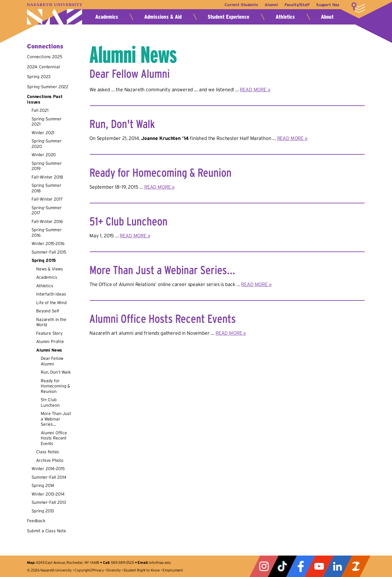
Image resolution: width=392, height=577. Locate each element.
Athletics (285, 17)
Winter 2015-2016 (48, 243)
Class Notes (48, 452)
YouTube (319, 566)
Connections (45, 46)
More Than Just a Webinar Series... (56, 419)
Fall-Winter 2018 (47, 177)
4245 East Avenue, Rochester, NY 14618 (68, 562)
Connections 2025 (44, 57)
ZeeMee (356, 566)
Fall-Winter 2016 (47, 221)
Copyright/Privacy (89, 570)
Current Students (237, 5)
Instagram (264, 566)
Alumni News (49, 350)
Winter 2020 (44, 155)
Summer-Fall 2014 (49, 477)
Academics (107, 17)
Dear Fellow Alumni (52, 361)
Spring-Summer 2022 (48, 87)
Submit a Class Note (47, 531)
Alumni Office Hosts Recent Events (54, 438)
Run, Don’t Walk (56, 372)
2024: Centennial (43, 67)
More (358, 8)
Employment (173, 570)
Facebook (301, 566)
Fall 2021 (40, 110)
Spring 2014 (43, 485)
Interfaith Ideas (51, 294)
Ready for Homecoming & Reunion (55, 386)
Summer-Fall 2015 (49, 252)
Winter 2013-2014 (48, 494)
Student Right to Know (142, 570)
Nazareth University (55, 14)
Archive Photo (50, 460)
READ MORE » (255, 89)
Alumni (268, 5)
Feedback (36, 521)
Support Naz (328, 5)
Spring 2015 (44, 260)
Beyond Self (48, 311)
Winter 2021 (43, 133)
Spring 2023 (39, 77)
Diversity (114, 570)
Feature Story (49, 333)
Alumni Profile (50, 341)
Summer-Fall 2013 (49, 502)
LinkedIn (337, 566)
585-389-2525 (123, 562)
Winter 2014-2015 (48, 469)
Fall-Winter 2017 (47, 199)
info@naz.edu (160, 562)
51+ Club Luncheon (50, 402)
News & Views (50, 269)
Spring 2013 (43, 511)
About (327, 17)
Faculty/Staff (295, 5)
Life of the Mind (51, 303)
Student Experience (228, 17)
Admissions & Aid (163, 17)
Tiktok (282, 566)
